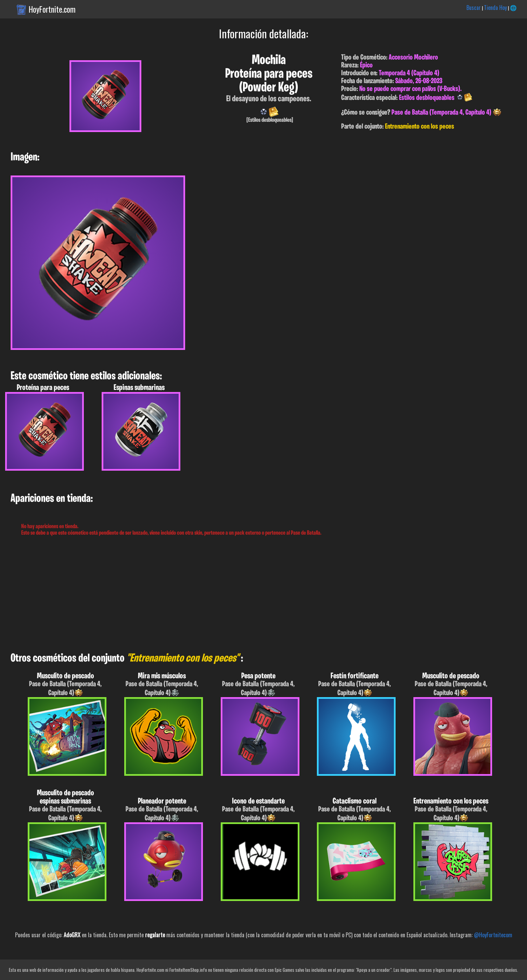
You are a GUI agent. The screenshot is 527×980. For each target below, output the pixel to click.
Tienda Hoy (495, 8)
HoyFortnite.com (52, 9)
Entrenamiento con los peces (420, 127)
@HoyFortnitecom (493, 935)
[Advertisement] (205, 594)
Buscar (474, 8)
